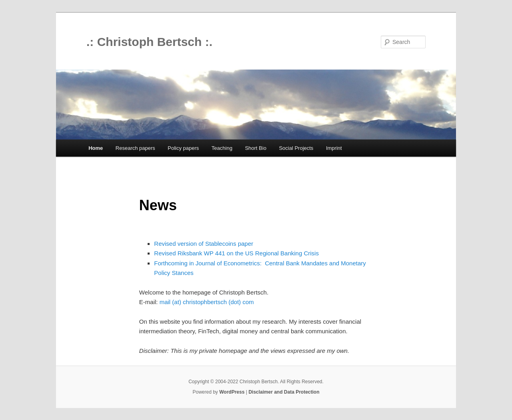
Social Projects (296, 148)
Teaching (222, 148)
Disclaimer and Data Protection (284, 392)
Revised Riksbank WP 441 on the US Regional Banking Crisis (236, 253)
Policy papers (183, 148)
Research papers (135, 148)
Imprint (334, 148)
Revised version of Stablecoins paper (204, 244)
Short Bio (255, 148)
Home (96, 148)
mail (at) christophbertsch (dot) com (207, 302)
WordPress (232, 392)
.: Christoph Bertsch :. (149, 42)
